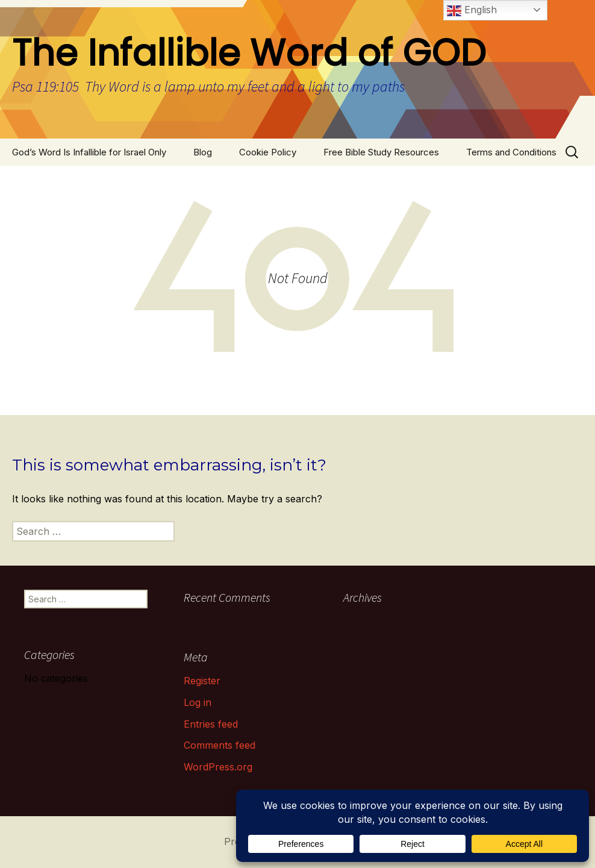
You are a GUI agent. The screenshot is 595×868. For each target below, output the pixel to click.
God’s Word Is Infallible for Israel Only (89, 152)
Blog (203, 152)
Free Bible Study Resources (381, 152)
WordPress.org (218, 767)
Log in (198, 702)
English (472, 11)
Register (202, 681)
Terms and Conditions (511, 152)
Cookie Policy (268, 152)
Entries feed (211, 724)
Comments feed (220, 745)
